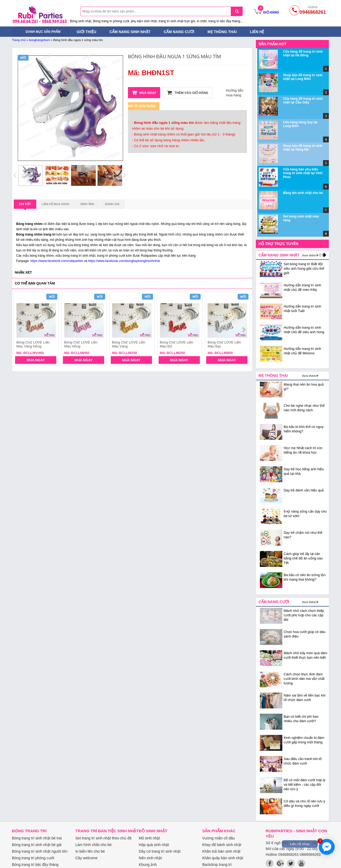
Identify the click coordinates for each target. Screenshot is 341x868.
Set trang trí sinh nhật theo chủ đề (103, 838)
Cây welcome (86, 858)
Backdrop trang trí (217, 865)
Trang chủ (19, 40)
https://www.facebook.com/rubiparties (57, 261)
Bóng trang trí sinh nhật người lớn (40, 851)
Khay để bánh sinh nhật (222, 845)
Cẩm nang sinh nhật (130, 32)
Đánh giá (112, 204)
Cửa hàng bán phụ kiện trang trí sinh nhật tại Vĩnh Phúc (303, 173)
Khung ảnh (148, 865)
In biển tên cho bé (90, 851)
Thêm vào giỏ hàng (188, 93)
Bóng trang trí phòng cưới (33, 858)
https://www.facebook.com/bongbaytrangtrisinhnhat (124, 261)
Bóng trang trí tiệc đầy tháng (35, 865)
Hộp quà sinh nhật (154, 845)
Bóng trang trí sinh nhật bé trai (37, 838)
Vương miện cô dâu (218, 838)
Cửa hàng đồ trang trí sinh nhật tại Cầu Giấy (303, 101)
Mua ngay (144, 93)
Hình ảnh (87, 204)
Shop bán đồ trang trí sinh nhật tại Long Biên (303, 77)
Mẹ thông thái (222, 32)
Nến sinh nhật (150, 858)
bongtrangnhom (39, 40)
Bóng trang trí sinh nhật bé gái (37, 845)
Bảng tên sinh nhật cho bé (303, 193)
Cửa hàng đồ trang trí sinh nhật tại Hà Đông (303, 53)
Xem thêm (309, 255)
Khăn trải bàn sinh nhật (221, 851)
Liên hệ (257, 32)
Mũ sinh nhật (149, 838)
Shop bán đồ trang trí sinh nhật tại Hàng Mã (303, 148)
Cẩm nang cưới (179, 32)
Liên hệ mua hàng (56, 204)
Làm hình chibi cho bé (93, 845)
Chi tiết (25, 206)
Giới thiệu (86, 32)
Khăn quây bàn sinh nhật (223, 858)
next (244, 330)
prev (21, 330)
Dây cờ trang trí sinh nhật (160, 851)
